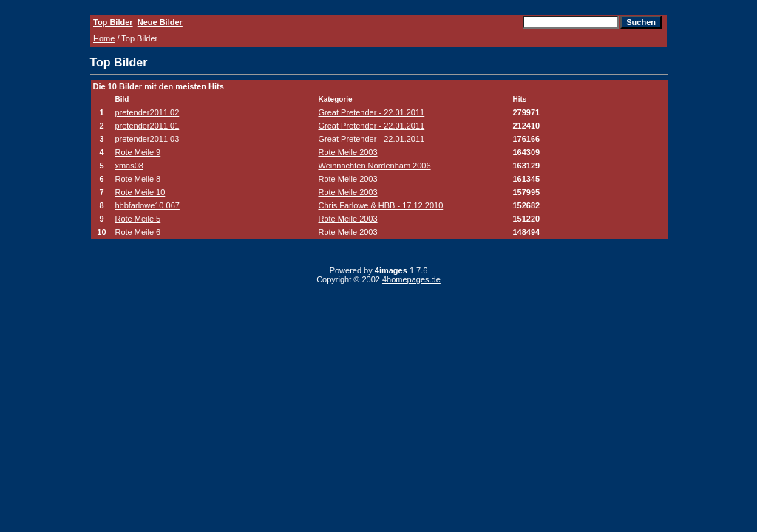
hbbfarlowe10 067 (147, 205)
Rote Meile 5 (138, 219)
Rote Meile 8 (138, 179)
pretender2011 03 (147, 139)
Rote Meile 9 (138, 152)
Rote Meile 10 (140, 192)
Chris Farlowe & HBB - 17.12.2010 (381, 205)
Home (104, 38)
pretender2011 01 (147, 126)
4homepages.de (411, 279)
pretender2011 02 (147, 112)
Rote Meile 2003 (348, 152)
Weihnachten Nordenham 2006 (375, 166)
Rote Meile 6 (138, 232)
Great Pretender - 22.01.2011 (372, 112)
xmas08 (129, 166)
